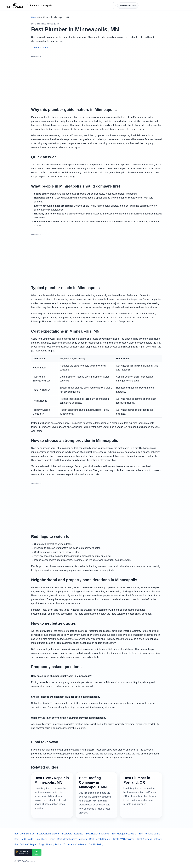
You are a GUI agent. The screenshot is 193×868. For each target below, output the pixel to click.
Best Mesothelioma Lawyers (72, 839)
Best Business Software (149, 839)
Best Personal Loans (149, 834)
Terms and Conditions (75, 844)
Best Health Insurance (97, 834)
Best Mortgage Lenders (124, 834)
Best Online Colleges (25, 844)
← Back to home (40, 48)
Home (34, 17)
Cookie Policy (96, 844)
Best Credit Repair (45, 839)
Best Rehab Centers (100, 839)
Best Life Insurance (25, 834)
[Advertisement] (97, 80)
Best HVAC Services (124, 839)
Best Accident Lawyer (48, 834)
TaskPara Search (128, 6)
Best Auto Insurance (73, 834)
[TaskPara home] (15, 6)
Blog (41, 844)
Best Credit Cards (24, 839)
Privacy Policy (54, 844)
